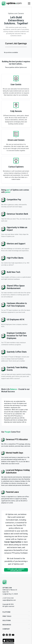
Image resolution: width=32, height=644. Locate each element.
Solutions (16, 621)
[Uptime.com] (5, 582)
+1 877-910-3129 (8, 598)
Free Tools (16, 616)
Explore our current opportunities (16, 570)
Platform (16, 612)
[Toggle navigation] (29, 3)
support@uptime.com (9, 600)
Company (16, 629)
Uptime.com (7, 588)
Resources (16, 625)
